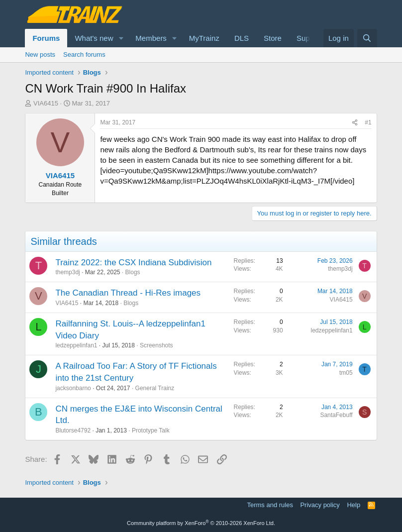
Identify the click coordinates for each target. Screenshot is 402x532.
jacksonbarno (73, 388)
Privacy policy (320, 505)
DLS (242, 38)
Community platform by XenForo (201, 523)
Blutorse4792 (73, 430)
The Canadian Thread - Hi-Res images (128, 293)
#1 (368, 122)
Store (273, 38)
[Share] (355, 123)
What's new (94, 38)
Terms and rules (270, 505)
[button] (121, 38)
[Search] (367, 38)
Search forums (84, 54)
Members (151, 38)
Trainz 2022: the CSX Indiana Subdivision (133, 263)
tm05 (346, 373)
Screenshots (156, 345)
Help (353, 505)
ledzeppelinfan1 (76, 345)
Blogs (133, 272)
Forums (46, 38)
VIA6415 (46, 103)
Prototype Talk (151, 430)
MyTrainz (204, 38)
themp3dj (67, 272)
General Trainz (155, 388)
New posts (40, 54)
